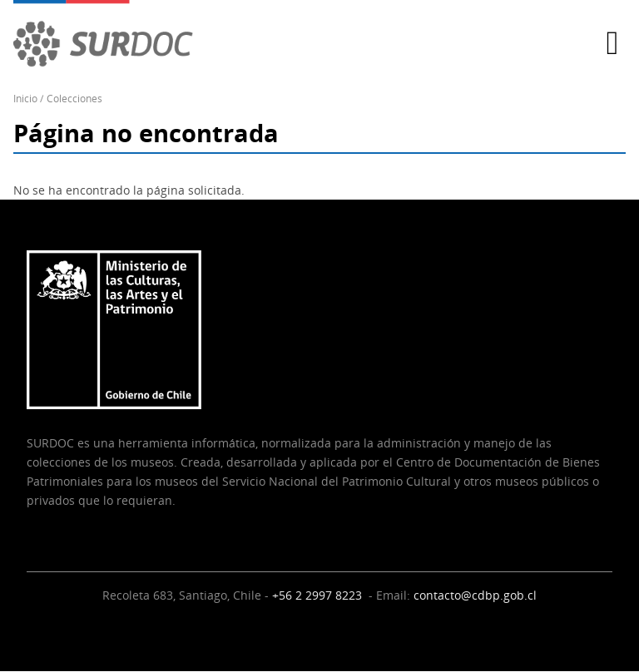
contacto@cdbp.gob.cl (475, 595)
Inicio (25, 99)
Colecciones (74, 99)
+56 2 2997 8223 (319, 595)
